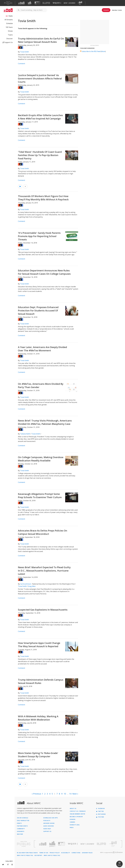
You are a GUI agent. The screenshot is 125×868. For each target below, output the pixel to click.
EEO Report (38, 855)
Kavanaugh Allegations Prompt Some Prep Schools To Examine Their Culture (40, 496)
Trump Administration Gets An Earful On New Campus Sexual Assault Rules (41, 40)
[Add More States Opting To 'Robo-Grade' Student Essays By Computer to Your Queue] (25, 784)
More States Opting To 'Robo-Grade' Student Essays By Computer (38, 755)
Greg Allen (32, 586)
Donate (106, 10)
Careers (72, 822)
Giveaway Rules (87, 853)
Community (21, 829)
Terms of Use (44, 853)
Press (72, 828)
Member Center (117, 10)
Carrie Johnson (26, 584)
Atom (103, 51)
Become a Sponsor (76, 817)
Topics (10, 35)
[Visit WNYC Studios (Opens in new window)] (37, 3)
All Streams (9, 20)
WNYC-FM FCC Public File (25, 855)
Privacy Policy (55, 853)
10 (65, 794)
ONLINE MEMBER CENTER (77, 814)
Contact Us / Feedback (78, 811)
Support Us (8, 42)
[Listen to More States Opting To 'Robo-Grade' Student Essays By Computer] (20, 784)
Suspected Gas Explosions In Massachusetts (43, 610)
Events (19, 823)
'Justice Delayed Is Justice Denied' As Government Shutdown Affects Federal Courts (40, 78)
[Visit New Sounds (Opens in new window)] (69, 3)
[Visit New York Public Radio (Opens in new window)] (24, 844)
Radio (11, 16)
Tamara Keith (25, 434)
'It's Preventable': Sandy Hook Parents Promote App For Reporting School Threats (39, 236)
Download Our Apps (51, 818)
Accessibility (66, 853)
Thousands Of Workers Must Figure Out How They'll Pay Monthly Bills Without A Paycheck (43, 198)
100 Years (9, 27)
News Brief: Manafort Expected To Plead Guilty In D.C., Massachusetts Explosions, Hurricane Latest (44, 571)
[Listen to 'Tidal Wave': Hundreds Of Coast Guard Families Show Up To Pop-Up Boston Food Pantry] (20, 186)
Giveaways (21, 831)
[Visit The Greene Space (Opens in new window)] (80, 3)
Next (75, 794)
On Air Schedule (23, 818)
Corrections (76, 853)
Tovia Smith (25, 52)
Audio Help (47, 829)
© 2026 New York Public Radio (27, 853)
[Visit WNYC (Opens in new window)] (21, 3)
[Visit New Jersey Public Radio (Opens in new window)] (102, 844)
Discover (10, 39)
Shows (10, 31)
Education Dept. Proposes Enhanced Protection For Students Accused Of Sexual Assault (38, 310)
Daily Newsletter (23, 821)
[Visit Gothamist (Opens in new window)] (30, 3)
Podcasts (47, 821)
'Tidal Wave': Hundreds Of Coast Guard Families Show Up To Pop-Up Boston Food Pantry (40, 155)
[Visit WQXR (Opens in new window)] (57, 3)
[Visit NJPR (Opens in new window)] (46, 3)
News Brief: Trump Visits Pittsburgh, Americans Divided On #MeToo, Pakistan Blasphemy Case (45, 422)
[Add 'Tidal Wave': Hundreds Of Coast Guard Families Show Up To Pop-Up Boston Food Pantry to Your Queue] (25, 186)
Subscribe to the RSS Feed (91, 51)
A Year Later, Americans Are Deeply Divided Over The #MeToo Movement (42, 349)
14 (70, 794)
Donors (73, 819)
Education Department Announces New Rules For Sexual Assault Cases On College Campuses (44, 272)
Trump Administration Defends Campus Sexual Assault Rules (41, 681)
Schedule (9, 23)
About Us (73, 809)
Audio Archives (49, 826)
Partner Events (22, 826)
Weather (20, 834)
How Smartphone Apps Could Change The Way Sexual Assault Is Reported (39, 645)
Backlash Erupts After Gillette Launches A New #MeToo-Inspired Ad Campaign (40, 117)
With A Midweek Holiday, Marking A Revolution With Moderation (38, 718)
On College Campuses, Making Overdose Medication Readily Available (41, 459)
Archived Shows (49, 823)
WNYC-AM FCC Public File (52, 855)
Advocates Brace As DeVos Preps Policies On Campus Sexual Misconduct (43, 532)
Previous (37, 794)
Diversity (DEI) (75, 825)
